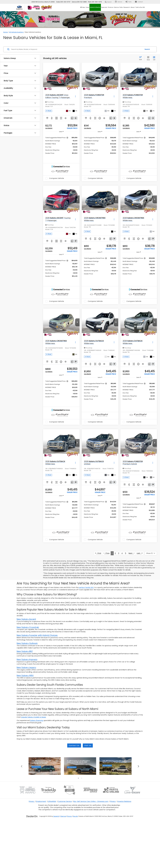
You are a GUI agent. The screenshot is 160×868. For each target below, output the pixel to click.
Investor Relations (124, 848)
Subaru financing (37, 739)
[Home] (81, 7)
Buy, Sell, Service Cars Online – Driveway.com (91, 848)
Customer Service (65, 848)
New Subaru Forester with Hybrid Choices (37, 654)
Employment (41, 848)
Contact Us (74, 764)
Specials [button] (104, 7)
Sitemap (63, 862)
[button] (77, 76)
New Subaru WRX (25, 694)
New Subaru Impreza (27, 678)
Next (131, 571)
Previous (22, 812)
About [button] (133, 7)
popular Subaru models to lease (34, 735)
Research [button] (127, 7)
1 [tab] (78, 824)
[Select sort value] (141, 58)
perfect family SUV (86, 606)
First (98, 571)
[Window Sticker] (76, 118)
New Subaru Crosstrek (28, 646)
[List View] (154, 58)
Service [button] (116, 7)
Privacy (32, 848)
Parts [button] (121, 7)
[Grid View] (148, 58)
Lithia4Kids (52, 848)
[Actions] (75, 96)
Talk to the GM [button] (140, 7)
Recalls (75, 862)
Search (147, 49)
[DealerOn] (32, 862)
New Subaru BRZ (25, 670)
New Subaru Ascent (26, 637)
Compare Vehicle (56, 183)
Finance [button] (110, 7)
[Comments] (72, 118)
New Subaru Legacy (26, 686)
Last (140, 571)
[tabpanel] (45, 812)
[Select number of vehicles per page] (151, 572)
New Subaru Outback (27, 662)
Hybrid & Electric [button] (95, 7)
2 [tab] (82, 824)
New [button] (84, 7)
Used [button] (87, 7)
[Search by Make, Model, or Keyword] (77, 49)
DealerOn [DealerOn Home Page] (56, 862)
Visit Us (88, 764)
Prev (107, 571)
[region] (61, 145)
